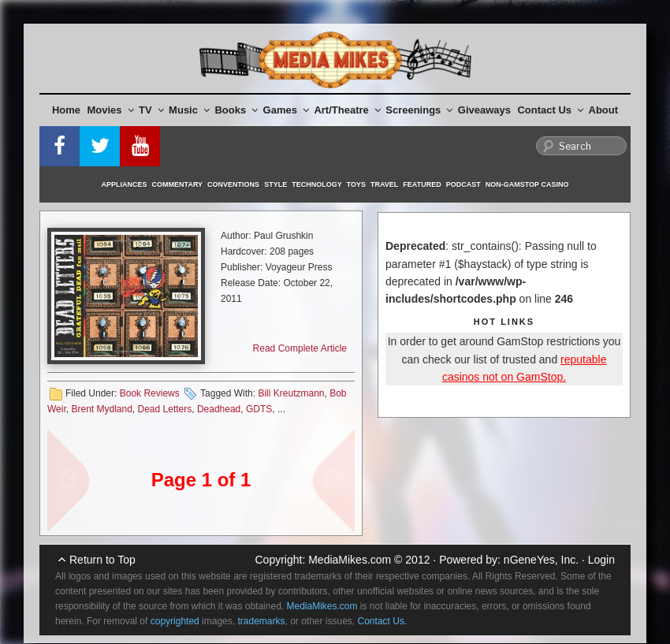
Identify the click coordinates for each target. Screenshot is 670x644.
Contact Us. (383, 621)
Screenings (419, 110)
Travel (384, 184)
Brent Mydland (101, 409)
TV (151, 110)
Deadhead (219, 409)
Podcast (463, 184)
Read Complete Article (300, 348)
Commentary (178, 184)
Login (601, 560)
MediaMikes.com (350, 560)
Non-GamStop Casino (527, 184)
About (604, 110)
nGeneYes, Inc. (541, 560)
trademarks (261, 621)
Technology (317, 184)
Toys (356, 184)
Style (275, 184)
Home (66, 110)
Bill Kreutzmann (291, 393)
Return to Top (102, 560)
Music (189, 110)
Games (286, 110)
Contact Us (550, 110)
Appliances (125, 184)
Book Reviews (150, 393)
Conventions (233, 184)
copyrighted (175, 621)
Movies (111, 110)
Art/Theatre (347, 110)
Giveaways (484, 110)
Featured (422, 184)
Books (236, 110)
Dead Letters (165, 409)
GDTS (259, 409)
